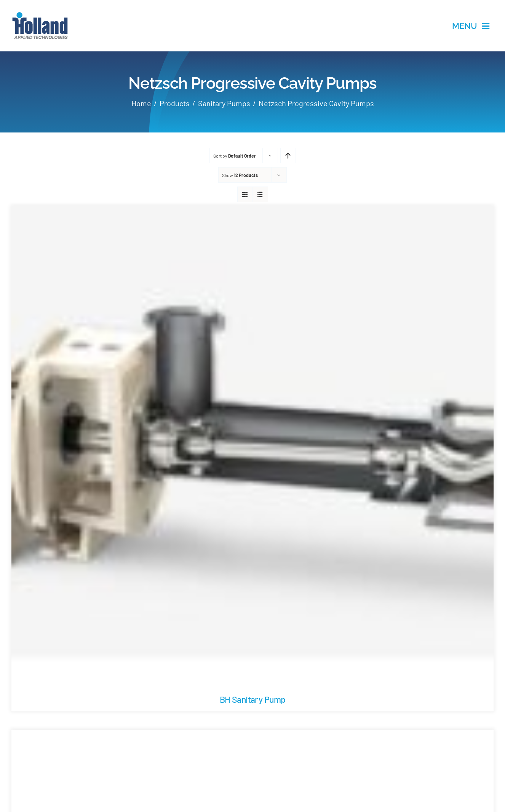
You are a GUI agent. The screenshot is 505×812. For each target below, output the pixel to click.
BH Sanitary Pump (253, 699)
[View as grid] (245, 194)
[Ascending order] (288, 156)
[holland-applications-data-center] (40, 15)
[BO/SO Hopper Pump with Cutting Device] (252, 735)
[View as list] (260, 194)
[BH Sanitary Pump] (252, 212)
